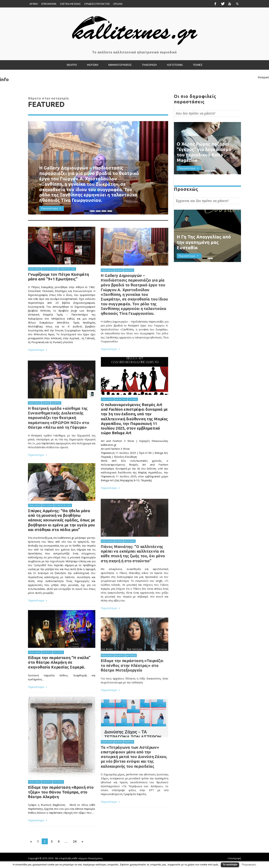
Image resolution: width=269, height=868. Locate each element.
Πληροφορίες (249, 865)
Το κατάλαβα (230, 865)
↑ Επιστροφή (234, 858)
